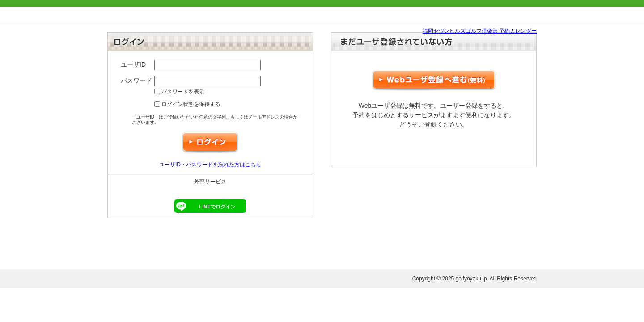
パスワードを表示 (179, 92)
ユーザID (133, 64)
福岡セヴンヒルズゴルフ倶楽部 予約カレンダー (480, 31)
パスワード (136, 80)
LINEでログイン (205, 206)
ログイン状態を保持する (187, 104)
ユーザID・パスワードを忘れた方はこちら (210, 165)
